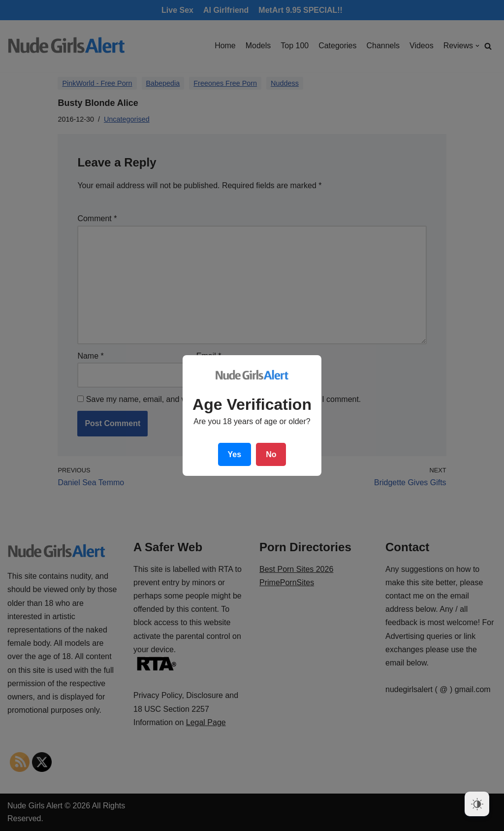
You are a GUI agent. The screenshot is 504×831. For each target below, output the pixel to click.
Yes (235, 454)
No (271, 454)
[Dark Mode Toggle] (477, 804)
